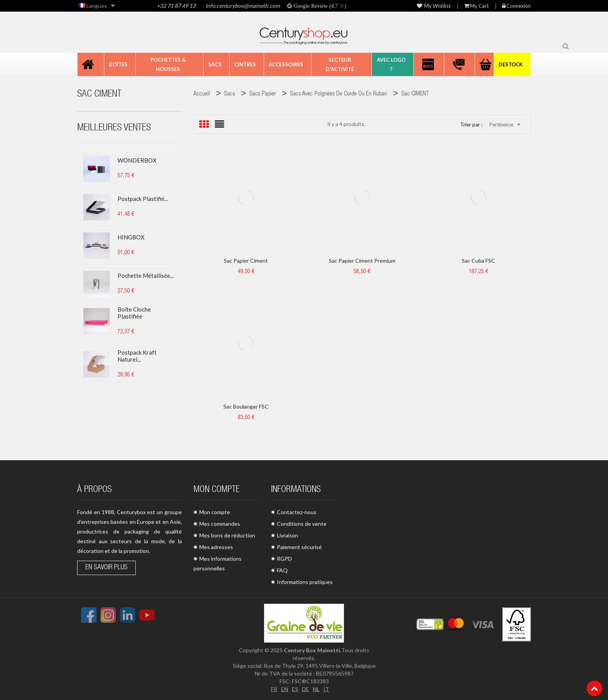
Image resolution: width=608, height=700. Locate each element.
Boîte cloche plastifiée (134, 313)
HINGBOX (131, 237)
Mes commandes (220, 524)
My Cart (476, 6)
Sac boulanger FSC (246, 406)
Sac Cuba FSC (478, 261)
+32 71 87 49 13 (176, 6)
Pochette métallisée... (146, 275)
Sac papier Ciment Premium (362, 261)
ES (295, 689)
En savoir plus (106, 568)
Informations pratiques (305, 582)
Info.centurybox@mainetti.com (242, 6)
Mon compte (215, 512)
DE (306, 689)
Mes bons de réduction (227, 535)
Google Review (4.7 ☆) (319, 6)
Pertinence (505, 125)
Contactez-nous (297, 512)
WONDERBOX (137, 160)
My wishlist (434, 6)
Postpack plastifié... (143, 199)
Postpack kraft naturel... (137, 356)
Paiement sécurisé (299, 547)
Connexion (516, 6)
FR (274, 689)
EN (285, 689)
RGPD (284, 559)
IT (326, 689)
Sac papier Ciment (246, 261)
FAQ (282, 570)
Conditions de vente (302, 524)
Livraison (288, 535)
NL (316, 689)
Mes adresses (216, 547)
